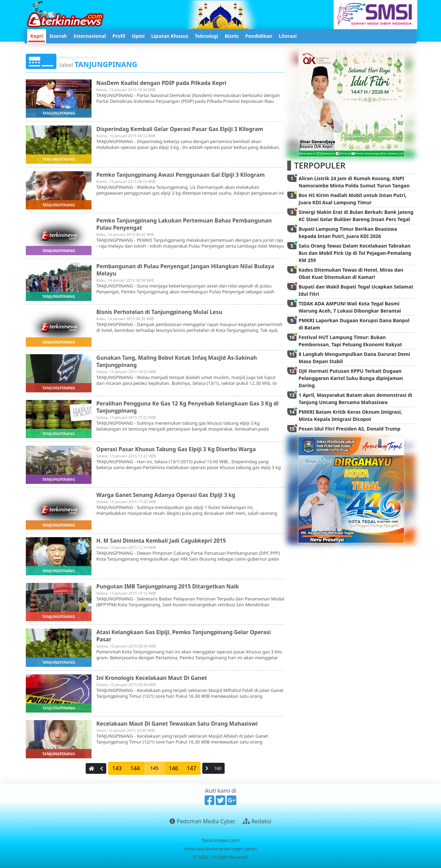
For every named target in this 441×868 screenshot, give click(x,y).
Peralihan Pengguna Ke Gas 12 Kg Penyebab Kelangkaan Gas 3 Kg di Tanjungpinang (189, 407)
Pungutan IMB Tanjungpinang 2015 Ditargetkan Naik (169, 586)
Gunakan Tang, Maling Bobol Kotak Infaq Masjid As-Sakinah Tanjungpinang (178, 361)
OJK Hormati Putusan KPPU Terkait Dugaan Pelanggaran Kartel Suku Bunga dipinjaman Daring (351, 378)
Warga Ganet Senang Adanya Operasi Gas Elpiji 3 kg (167, 495)
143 (117, 768)
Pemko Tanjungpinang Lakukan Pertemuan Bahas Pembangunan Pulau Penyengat (185, 224)
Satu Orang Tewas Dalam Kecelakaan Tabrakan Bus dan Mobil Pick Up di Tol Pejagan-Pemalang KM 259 (355, 253)
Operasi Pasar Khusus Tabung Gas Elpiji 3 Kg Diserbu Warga (177, 449)
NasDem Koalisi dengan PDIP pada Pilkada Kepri (162, 83)
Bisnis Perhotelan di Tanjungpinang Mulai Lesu (160, 312)
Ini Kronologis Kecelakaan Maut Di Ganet (152, 678)
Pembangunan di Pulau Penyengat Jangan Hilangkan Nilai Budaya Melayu (186, 270)
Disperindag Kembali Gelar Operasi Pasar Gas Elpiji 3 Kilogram (181, 129)
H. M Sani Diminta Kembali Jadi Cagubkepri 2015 (162, 541)
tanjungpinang (59, 113)
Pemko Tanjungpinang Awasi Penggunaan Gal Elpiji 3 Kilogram (182, 175)
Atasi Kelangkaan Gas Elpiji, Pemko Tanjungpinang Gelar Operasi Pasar (185, 636)
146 (174, 768)
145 (154, 768)
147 (191, 768)
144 (135, 768)
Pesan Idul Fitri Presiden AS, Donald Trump (349, 429)
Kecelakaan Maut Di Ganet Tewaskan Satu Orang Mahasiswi (178, 724)
